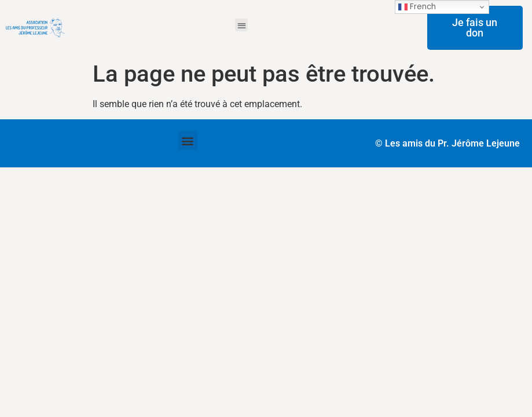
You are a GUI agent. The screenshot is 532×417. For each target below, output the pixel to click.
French (417, 7)
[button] (242, 25)
